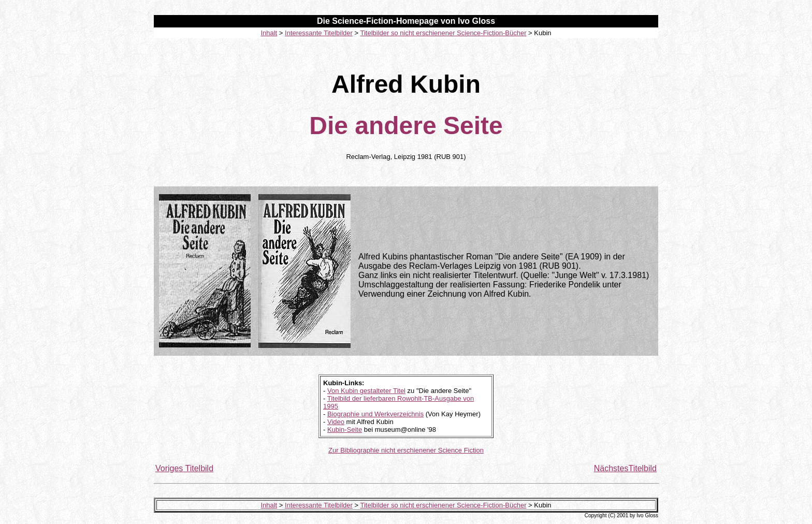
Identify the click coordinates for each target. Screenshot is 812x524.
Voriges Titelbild (184, 468)
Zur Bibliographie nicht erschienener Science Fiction (406, 450)
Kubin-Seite (345, 430)
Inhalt (269, 33)
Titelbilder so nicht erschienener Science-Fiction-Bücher (443, 33)
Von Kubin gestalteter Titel (366, 391)
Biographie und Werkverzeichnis (375, 414)
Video (336, 422)
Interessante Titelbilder (319, 33)
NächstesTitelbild (625, 468)
